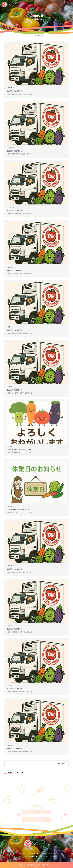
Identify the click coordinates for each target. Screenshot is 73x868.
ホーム (31, 35)
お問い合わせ (37, 820)
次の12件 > (62, 763)
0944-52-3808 (36, 812)
